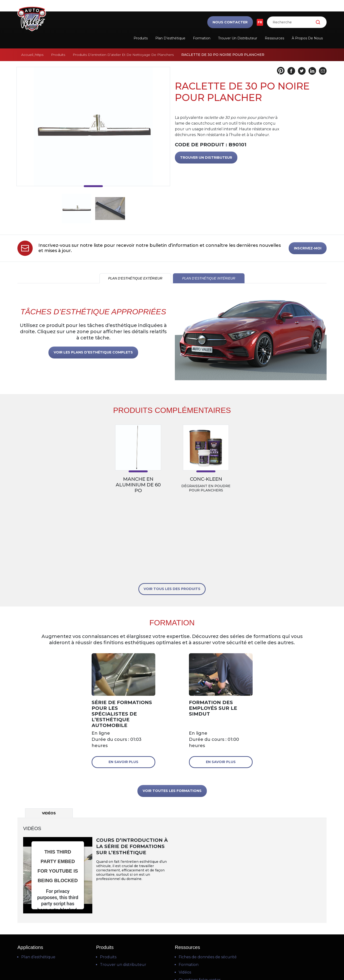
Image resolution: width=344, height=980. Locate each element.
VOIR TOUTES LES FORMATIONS (172, 712)
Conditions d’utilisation (171, 952)
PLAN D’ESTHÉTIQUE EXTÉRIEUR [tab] (135, 278)
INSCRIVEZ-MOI (308, 248)
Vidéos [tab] (49, 735)
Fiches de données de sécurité (208, 879)
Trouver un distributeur (238, 38)
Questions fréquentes (200, 902)
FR (260, 22)
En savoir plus (123, 684)
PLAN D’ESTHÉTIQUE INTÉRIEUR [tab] (209, 278)
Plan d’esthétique (170, 38)
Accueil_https (32, 55)
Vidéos (185, 894)
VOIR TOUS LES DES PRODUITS (172, 511)
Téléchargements (196, 909)
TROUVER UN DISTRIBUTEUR (206, 158)
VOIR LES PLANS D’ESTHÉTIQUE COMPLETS (93, 352)
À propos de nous (307, 38)
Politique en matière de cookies (172, 964)
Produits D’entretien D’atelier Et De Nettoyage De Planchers (123, 55)
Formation (202, 38)
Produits (141, 38)
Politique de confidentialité (172, 958)
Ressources (274, 38)
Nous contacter (230, 22)
